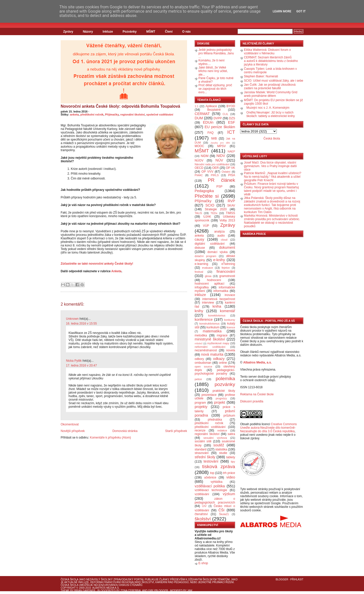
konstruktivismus (210, 324)
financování (226, 271)
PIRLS (215, 175)
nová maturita (212, 354)
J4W (190, 591)
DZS (232, 118)
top (212, 473)
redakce (222, 430)
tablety (231, 457)
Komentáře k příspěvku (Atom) (110, 438)
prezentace (209, 395)
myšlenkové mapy (218, 343)
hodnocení (214, 280)
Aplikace (211, 106)
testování (211, 461)
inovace (230, 295)
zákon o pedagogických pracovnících (215, 501)
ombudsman (203, 363)
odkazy (219, 359)
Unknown (72, 319)
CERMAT (202, 114)
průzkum (229, 416)
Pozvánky (130, 32)
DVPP (218, 118)
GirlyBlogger (158, 591)
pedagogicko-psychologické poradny (215, 372)
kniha (217, 306)
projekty (201, 407)
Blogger (282, 579)
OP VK (230, 168)
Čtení (169, 32)
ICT (231, 132)
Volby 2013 (227, 220)
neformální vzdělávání (210, 347)
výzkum (229, 494)
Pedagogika (204, 191)
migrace (222, 335)
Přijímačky (112, 115)
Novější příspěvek (73, 431)
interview (208, 303)
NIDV (221, 156)
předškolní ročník (92, 115)
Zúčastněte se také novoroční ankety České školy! (97, 264)
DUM (199, 118)
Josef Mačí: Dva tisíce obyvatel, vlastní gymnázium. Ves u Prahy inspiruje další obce (270, 166)
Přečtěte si (207, 196)
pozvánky (225, 384)
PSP (219, 187)
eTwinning (228, 264)
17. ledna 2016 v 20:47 (81, 365)
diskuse (200, 248)
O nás (186, 32)
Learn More (282, 11)
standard (201, 449)
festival (199, 272)
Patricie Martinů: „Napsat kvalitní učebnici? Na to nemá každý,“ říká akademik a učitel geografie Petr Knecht (273, 177)
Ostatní (226, 172)
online (223, 363)
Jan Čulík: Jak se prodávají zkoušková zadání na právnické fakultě (270, 86)
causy (199, 239)
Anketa (116, 271)
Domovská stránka (125, 431)
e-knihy (219, 260)
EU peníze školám (220, 127)
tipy (233, 462)
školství (203, 519)
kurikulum (213, 327)
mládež (199, 343)
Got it (301, 11)
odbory (199, 359)
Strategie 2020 (216, 209)
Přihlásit (297, 579)
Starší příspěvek (176, 431)
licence (231, 327)
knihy (199, 311)
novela (231, 350)
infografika (202, 287)
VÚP (206, 226)
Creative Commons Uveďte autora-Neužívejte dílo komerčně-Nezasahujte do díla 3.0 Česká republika (268, 428)
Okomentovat (70, 424)
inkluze (200, 295)
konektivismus (217, 315)
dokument (227, 247)
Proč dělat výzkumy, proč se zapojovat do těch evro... (215, 89)
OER (215, 168)
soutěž (219, 445)
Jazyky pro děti (220, 143)
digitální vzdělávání (210, 244)
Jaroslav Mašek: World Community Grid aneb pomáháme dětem (271, 94)
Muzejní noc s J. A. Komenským (268, 108)
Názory (88, 32)
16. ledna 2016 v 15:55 (81, 324)
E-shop (203, 563)
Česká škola (272, 139)
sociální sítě (203, 441)
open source (203, 367)
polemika (225, 379)
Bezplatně (214, 110)
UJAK (207, 217)
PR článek (221, 180)
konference (204, 319)
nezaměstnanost (206, 350)
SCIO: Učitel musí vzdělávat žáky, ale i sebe (274, 81)
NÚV (219, 160)
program (200, 403)
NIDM (205, 156)
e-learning (201, 264)
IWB (214, 139)
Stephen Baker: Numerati (261, 76)
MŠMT (151, 32)
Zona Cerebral (131, 591)
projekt (220, 402)
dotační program (206, 256)
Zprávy (68, 32)
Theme (65, 591)
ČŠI (221, 510)
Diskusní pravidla (252, 401)
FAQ (211, 133)
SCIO (210, 205)
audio (221, 236)
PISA (232, 175)
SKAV (231, 205)
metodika (201, 335)
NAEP (231, 151)
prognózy (221, 398)
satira (231, 434)
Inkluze (108, 32)
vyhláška (217, 482)
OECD (199, 168)
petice (198, 379)
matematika (212, 331)
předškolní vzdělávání (210, 427)
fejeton (226, 268)
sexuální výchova (215, 438)
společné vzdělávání (160, 115)
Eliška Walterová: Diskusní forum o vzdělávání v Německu (267, 52)
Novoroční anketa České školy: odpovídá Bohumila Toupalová (120, 106)
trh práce (229, 473)
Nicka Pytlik (74, 361)
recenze (200, 430)
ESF (232, 122)
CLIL (225, 114)
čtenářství (201, 514)
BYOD (231, 106)
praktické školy (224, 391)
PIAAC (199, 175)
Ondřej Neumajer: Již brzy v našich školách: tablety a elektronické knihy (271, 114)
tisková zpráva (219, 466)
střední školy (205, 457)
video (231, 477)
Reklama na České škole (257, 394)
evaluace (207, 268)
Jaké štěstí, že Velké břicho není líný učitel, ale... (213, 71)
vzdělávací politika (210, 486)
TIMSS (230, 213)
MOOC (199, 146)
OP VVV (207, 172)
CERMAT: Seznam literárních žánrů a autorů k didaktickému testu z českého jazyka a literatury (271, 61)
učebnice (210, 477)
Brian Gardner (85, 591)
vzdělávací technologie (211, 490)
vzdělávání (202, 494)
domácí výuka (218, 252)
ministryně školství (210, 339)
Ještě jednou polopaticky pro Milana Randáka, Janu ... (216, 53)
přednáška (215, 420)
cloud (224, 240)
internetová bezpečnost (219, 299)
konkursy (230, 320)
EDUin (208, 122)
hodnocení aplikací (210, 284)
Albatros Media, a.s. (257, 362)
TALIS (198, 213)
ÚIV (204, 506)
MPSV (221, 146)
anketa (74, 115)
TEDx (214, 213)
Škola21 (224, 514)
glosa (208, 276)
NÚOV (199, 161)
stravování (202, 453)
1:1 (197, 106)
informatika (221, 291)
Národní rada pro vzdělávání (212, 164)
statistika (221, 449)
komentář (227, 311)
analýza (219, 232)
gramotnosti (227, 276)
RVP (231, 201)
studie (223, 453)
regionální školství (133, 115)
